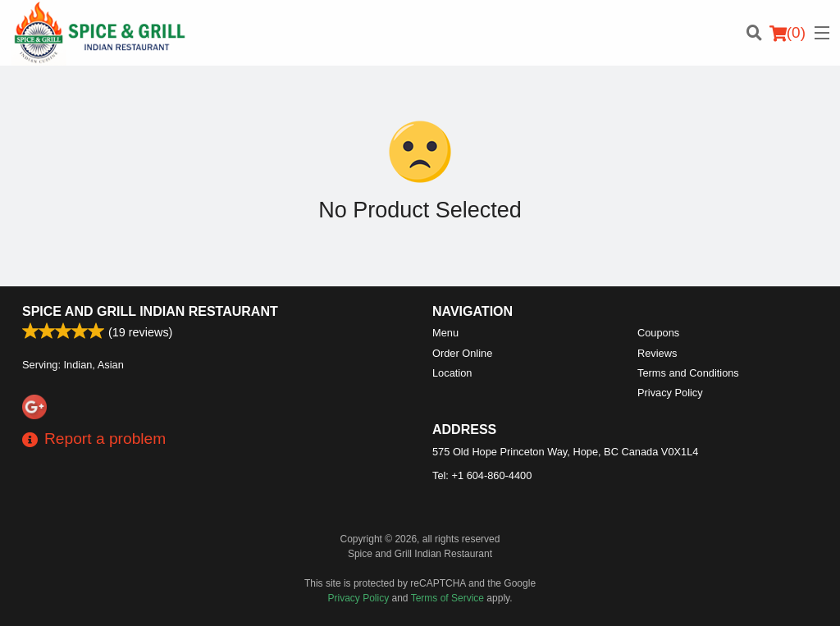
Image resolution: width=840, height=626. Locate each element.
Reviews (657, 353)
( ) (787, 33)
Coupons (658, 333)
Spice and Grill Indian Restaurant (150, 311)
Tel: (482, 475)
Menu (445, 333)
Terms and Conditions (688, 373)
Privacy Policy (670, 393)
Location (452, 373)
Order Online (462, 353)
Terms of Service (447, 598)
